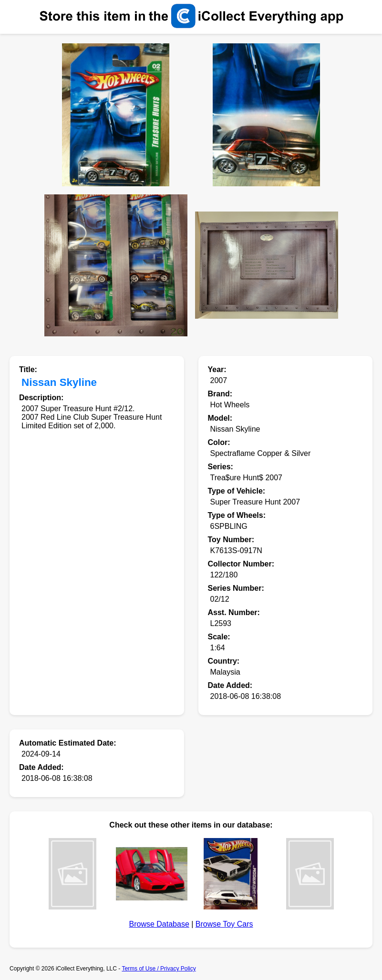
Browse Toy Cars (224, 924)
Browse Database (159, 924)
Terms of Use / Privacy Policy (159, 969)
